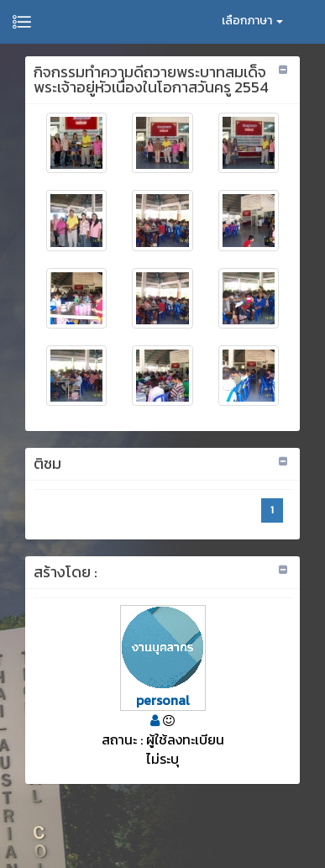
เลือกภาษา (252, 21)
